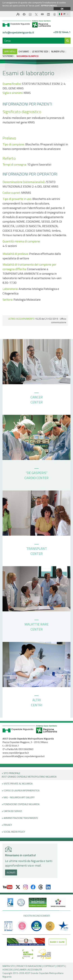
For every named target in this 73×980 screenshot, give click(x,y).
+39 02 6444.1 (62, 32)
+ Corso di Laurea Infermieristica (21, 790)
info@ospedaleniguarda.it (18, 32)
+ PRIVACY (7, 825)
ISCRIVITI (11, 872)
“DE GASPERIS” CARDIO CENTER (36, 474)
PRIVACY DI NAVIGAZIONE (29, 966)
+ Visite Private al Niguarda (17, 784)
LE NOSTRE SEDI (40, 51)
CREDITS (61, 966)
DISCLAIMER (20, 970)
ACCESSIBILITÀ (35, 970)
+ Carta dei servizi (12, 811)
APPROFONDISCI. (49, 6)
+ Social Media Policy (13, 832)
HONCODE (8, 970)
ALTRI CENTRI (37, 702)
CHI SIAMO (24, 51)
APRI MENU (10, 51)
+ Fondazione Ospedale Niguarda (21, 804)
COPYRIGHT (49, 966)
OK (62, 9)
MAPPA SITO (9, 966)
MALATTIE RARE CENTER (36, 626)
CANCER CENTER (37, 399)
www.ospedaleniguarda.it (16, 753)
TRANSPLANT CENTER (37, 550)
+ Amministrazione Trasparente (20, 818)
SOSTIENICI (8, 56)
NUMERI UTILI (58, 51)
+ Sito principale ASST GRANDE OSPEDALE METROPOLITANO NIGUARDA (29, 775)
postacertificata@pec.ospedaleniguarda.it (24, 756)
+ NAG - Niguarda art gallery (18, 797)
